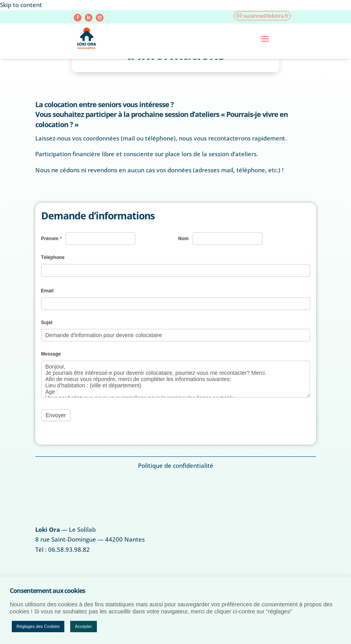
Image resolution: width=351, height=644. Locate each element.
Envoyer (56, 415)
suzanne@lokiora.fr (266, 16)
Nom (183, 239)
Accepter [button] (83, 626)
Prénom (52, 239)
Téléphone (53, 257)
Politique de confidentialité (176, 465)
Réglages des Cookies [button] (38, 626)
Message (51, 354)
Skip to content (21, 5)
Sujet (47, 323)
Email (47, 291)
